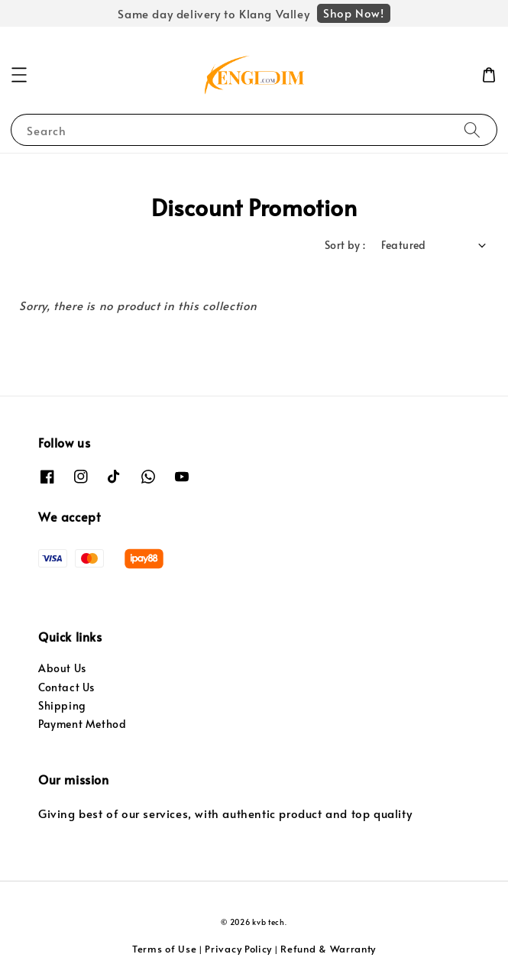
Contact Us (66, 687)
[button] (19, 75)
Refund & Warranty (328, 949)
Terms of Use (164, 949)
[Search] (472, 129)
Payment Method (82, 724)
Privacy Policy (238, 949)
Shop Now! (353, 13)
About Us (62, 668)
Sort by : (345, 245)
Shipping (62, 705)
